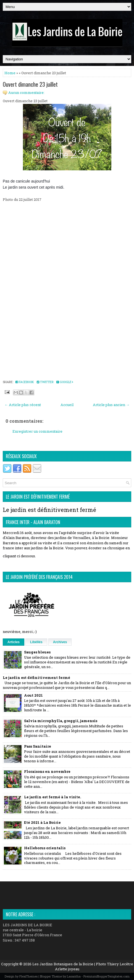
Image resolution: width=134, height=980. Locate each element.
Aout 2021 (33, 695)
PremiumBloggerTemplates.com (107, 976)
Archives (60, 642)
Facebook (25, 382)
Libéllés (36, 642)
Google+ (65, 382)
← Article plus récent (23, 405)
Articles (14, 642)
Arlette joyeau (67, 969)
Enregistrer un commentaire (37, 431)
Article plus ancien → (111, 405)
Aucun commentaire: (26, 93)
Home (10, 73)
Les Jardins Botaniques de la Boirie (63, 964)
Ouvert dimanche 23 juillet (30, 84)
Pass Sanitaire (38, 746)
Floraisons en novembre (47, 771)
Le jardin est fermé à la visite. (52, 797)
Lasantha (74, 976)
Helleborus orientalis (45, 848)
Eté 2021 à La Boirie (42, 822)
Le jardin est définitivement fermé (49, 510)
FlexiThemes (28, 976)
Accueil (67, 405)
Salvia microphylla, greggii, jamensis (61, 721)
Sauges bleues (37, 652)
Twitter (45, 382)
